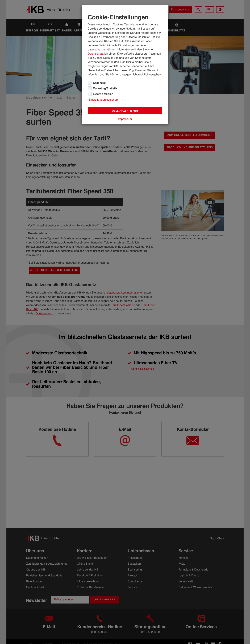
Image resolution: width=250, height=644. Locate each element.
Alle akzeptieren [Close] (125, 111)
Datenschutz (95, 54)
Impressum (125, 119)
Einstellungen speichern (104, 100)
